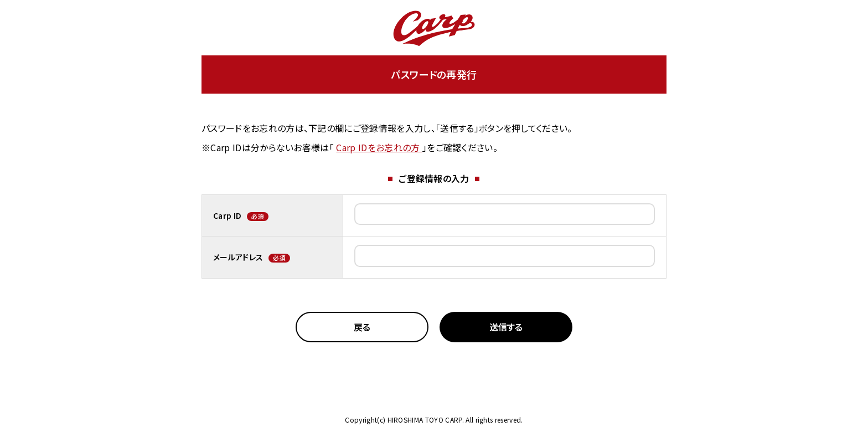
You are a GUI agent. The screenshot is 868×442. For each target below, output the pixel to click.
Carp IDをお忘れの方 (379, 147)
